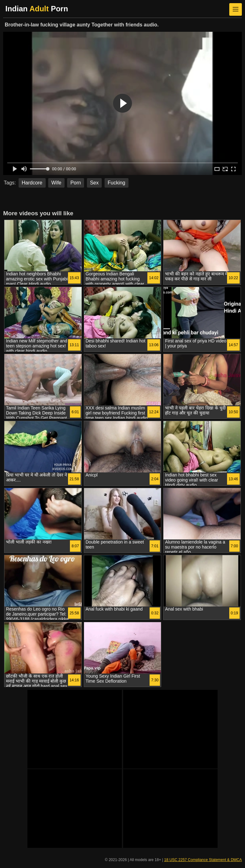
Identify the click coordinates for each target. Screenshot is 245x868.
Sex (94, 183)
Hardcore (32, 183)
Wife (56, 183)
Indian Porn (37, 9)
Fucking (117, 183)
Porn (76, 183)
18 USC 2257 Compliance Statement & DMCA (203, 860)
